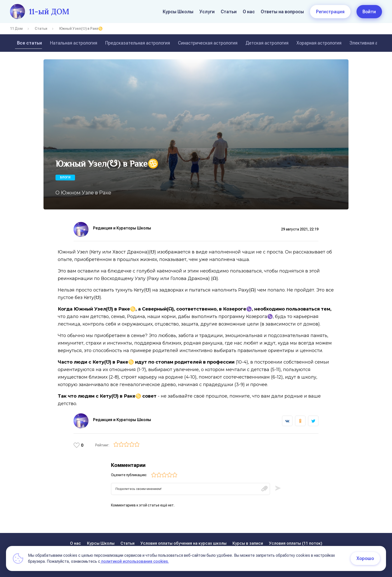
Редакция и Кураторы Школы (122, 228)
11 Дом (16, 29)
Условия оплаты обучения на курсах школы (183, 543)
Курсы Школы (178, 12)
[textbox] (190, 491)
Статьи (229, 12)
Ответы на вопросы (282, 12)
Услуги (207, 12)
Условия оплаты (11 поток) (296, 543)
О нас (249, 12)
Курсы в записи (248, 543)
